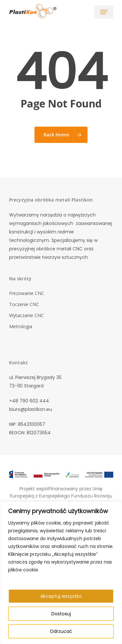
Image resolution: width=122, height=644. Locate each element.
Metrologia (21, 326)
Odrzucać (61, 631)
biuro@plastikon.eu (31, 409)
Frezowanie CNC (27, 293)
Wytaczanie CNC (27, 315)
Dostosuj (61, 614)
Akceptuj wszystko (61, 596)
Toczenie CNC (24, 304)
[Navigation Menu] (104, 12)
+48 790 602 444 (29, 401)
